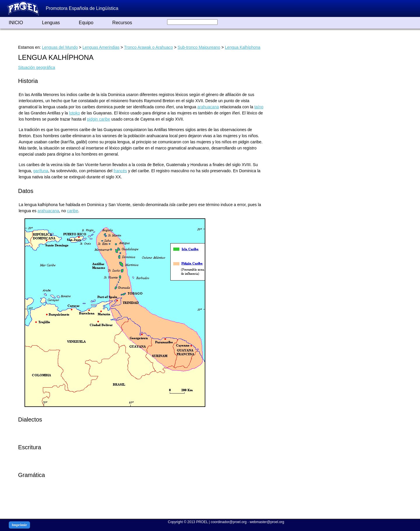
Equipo (86, 23)
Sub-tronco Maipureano (199, 47)
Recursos (122, 23)
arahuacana (208, 107)
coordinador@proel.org (229, 522)
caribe (73, 211)
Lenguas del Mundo (60, 47)
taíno (259, 107)
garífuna (41, 171)
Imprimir (19, 525)
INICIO (16, 23)
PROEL (202, 522)
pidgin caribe (98, 119)
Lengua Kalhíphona (243, 47)
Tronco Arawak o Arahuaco (148, 47)
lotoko (75, 113)
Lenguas (51, 23)
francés (120, 171)
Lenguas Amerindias (101, 47)
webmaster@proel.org (267, 522)
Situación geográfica (37, 67)
